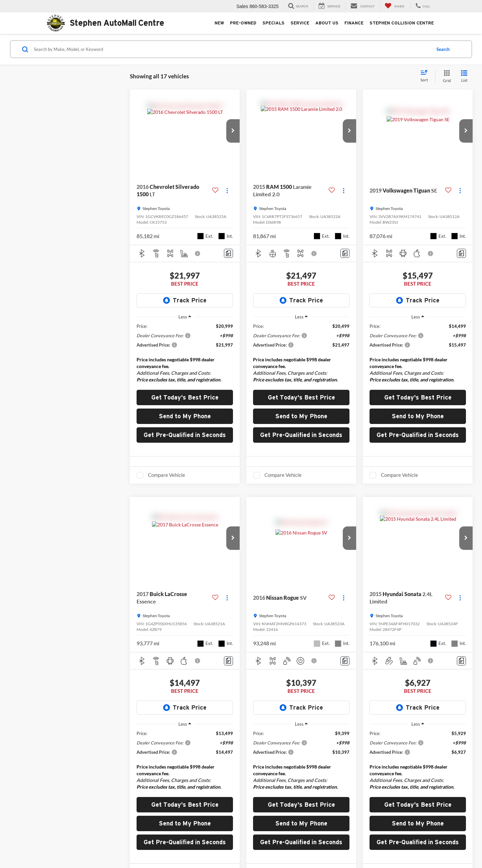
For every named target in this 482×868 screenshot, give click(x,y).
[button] (233, 131)
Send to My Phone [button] (185, 416)
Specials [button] (273, 23)
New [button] (219, 23)
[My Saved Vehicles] (394, 6)
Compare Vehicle (167, 475)
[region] (185, 355)
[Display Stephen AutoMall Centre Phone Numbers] (422, 6)
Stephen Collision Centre (402, 23)
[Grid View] (446, 77)
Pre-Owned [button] (243, 23)
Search (443, 49)
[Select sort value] (426, 76)
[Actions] (227, 191)
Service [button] (300, 23)
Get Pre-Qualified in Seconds (185, 435)
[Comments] (228, 253)
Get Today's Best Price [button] (185, 397)
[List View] (464, 77)
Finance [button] (354, 23)
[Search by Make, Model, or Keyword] (231, 49)
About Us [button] (327, 23)
